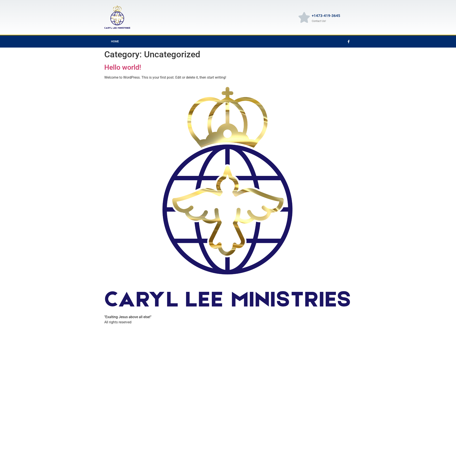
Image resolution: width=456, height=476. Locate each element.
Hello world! (123, 67)
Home (115, 41)
